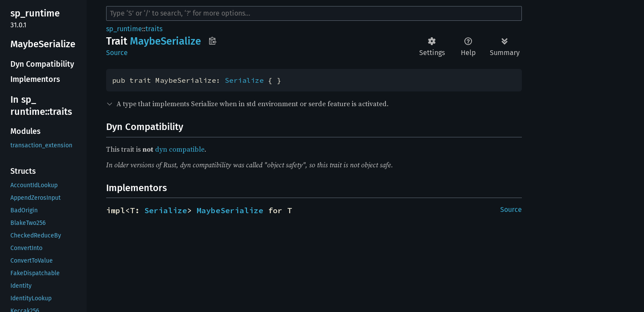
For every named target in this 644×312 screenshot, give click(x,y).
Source (117, 53)
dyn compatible (180, 149)
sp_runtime (124, 29)
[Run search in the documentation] (314, 13)
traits (154, 29)
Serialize (244, 80)
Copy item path (212, 41)
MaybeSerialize (230, 210)
